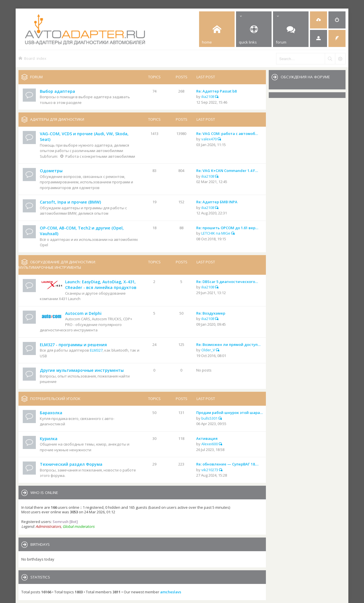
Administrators (48, 526)
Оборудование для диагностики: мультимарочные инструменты (57, 265)
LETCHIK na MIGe (216, 233)
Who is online (44, 493)
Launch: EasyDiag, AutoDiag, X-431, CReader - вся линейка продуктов (101, 285)
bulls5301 (209, 418)
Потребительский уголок (55, 399)
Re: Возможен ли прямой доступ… (228, 344)
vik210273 (210, 470)
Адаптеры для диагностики (57, 119)
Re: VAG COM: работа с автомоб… (227, 134)
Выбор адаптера (57, 91)
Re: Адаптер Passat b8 (216, 91)
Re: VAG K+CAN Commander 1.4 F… (227, 171)
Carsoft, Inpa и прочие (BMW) (70, 202)
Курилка (49, 439)
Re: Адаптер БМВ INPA (217, 202)
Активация (207, 438)
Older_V (208, 350)
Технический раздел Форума (71, 464)
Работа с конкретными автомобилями (100, 156)
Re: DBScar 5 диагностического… (227, 282)
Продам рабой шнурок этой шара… (229, 413)
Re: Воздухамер (211, 313)
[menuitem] (318, 20)
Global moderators (78, 526)
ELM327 (96, 350)
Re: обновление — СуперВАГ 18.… (227, 464)
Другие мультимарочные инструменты (82, 370)
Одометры (51, 171)
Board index (35, 58)
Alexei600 (210, 444)
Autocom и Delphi (83, 313)
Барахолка (51, 413)
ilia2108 (208, 97)
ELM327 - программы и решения (73, 345)
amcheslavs (171, 592)
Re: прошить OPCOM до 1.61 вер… (227, 228)
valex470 (209, 139)
